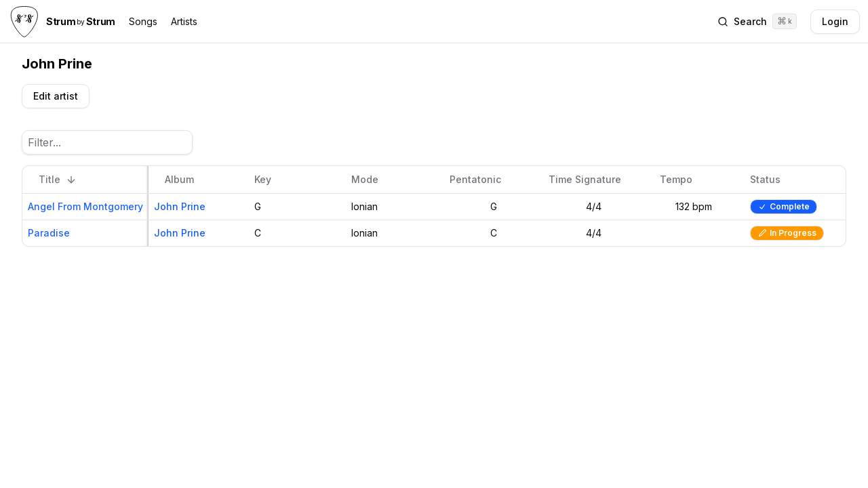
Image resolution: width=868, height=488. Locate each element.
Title (58, 179)
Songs (143, 21)
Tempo (684, 179)
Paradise (49, 233)
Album (188, 179)
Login (835, 21)
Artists (184, 21)
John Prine (180, 206)
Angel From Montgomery (85, 206)
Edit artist (56, 96)
